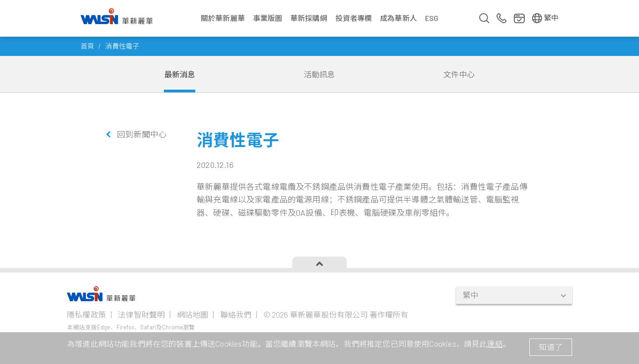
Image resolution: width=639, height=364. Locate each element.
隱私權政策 (86, 314)
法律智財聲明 (141, 314)
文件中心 (459, 74)
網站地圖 (193, 314)
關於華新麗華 (223, 18)
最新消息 (180, 74)
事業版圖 (268, 18)
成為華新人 (398, 18)
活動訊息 (320, 74)
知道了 (551, 347)
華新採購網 (309, 18)
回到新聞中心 (142, 134)
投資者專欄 (354, 18)
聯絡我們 (236, 314)
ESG (432, 18)
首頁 (87, 46)
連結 (495, 344)
